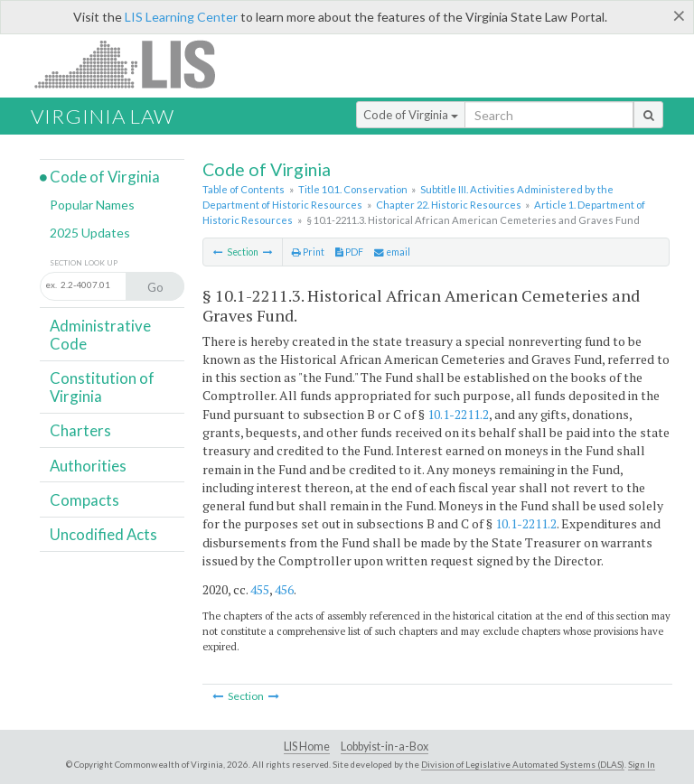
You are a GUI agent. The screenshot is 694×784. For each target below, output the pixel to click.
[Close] (679, 15)
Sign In (642, 764)
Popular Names (92, 205)
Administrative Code (100, 335)
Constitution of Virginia (102, 387)
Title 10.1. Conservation (353, 189)
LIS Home (307, 747)
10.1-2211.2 (458, 414)
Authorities (88, 466)
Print (308, 252)
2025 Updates (90, 233)
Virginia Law (103, 116)
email (392, 252)
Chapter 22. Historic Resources (449, 205)
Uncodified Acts (103, 534)
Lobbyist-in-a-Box (385, 747)
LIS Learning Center (181, 17)
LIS (135, 64)
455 (260, 589)
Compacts (84, 500)
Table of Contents (244, 189)
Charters (80, 430)
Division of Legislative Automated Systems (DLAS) (523, 764)
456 (284, 589)
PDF (349, 252)
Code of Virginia (411, 115)
